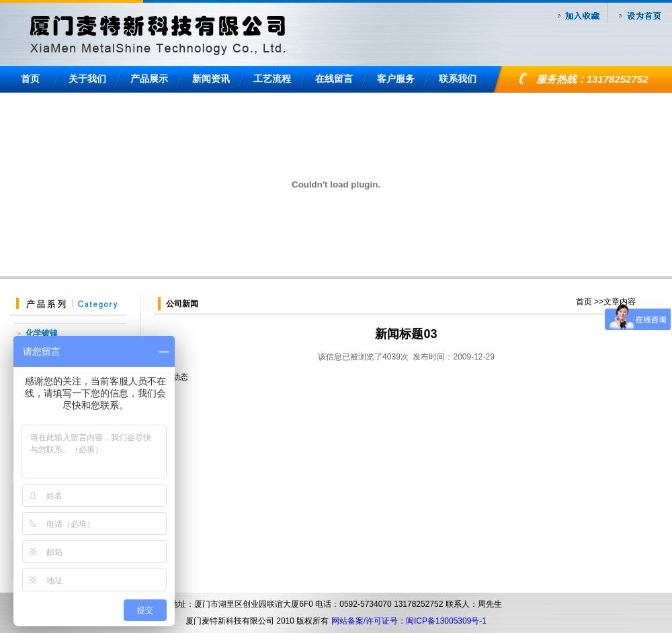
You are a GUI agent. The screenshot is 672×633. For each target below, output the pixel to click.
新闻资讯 (211, 79)
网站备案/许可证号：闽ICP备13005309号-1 (409, 621)
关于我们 (87, 79)
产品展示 (149, 79)
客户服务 (396, 79)
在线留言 (334, 79)
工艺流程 (272, 79)
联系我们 (458, 79)
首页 (30, 79)
